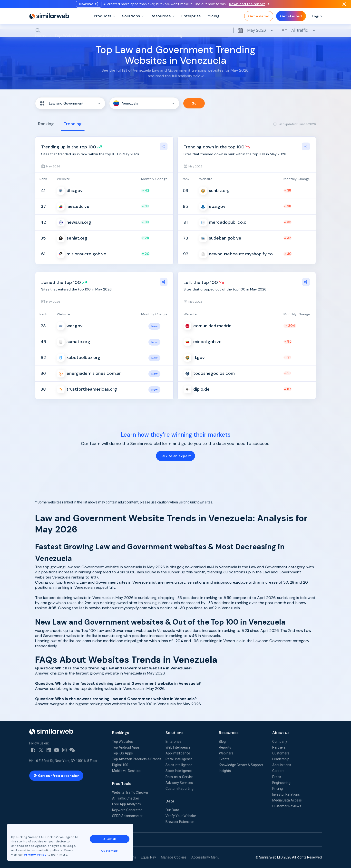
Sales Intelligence (179, 765)
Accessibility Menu (205, 857)
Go (194, 103)
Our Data (172, 810)
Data (170, 801)
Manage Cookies (174, 857)
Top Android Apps (126, 747)
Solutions (174, 733)
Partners (279, 747)
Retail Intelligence (179, 759)
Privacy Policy (35, 855)
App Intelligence (178, 753)
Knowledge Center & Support (241, 765)
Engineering (281, 783)
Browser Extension (180, 822)
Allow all (109, 839)
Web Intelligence (178, 747)
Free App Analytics (127, 804)
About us (281, 733)
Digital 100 (120, 765)
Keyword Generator (127, 810)
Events (224, 759)
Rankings (121, 733)
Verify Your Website (181, 816)
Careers (278, 771)
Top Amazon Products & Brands (137, 759)
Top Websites (122, 742)
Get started (291, 19)
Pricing (278, 789)
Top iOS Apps (122, 753)
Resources (229, 733)
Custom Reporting (180, 789)
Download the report (249, 6)
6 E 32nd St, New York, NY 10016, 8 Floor (67, 761)
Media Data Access (287, 800)
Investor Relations (286, 794)
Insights (225, 771)
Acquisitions (282, 765)
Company (280, 742)
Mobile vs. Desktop (126, 771)
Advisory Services (179, 783)
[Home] (49, 19)
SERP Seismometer (127, 816)
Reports (225, 747)
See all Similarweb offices (51, 839)
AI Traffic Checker (126, 798)
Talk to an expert (175, 456)
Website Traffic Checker (130, 792)
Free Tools (122, 784)
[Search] (175, 34)
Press (277, 777)
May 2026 (256, 34)
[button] (70, 103)
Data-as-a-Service (180, 777)
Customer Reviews (287, 806)
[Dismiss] (344, 6)
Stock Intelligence (179, 771)
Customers (281, 753)
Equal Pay (148, 857)
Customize (109, 851)
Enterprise (173, 742)
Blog (222, 742)
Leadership (281, 759)
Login (317, 19)
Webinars (226, 753)
